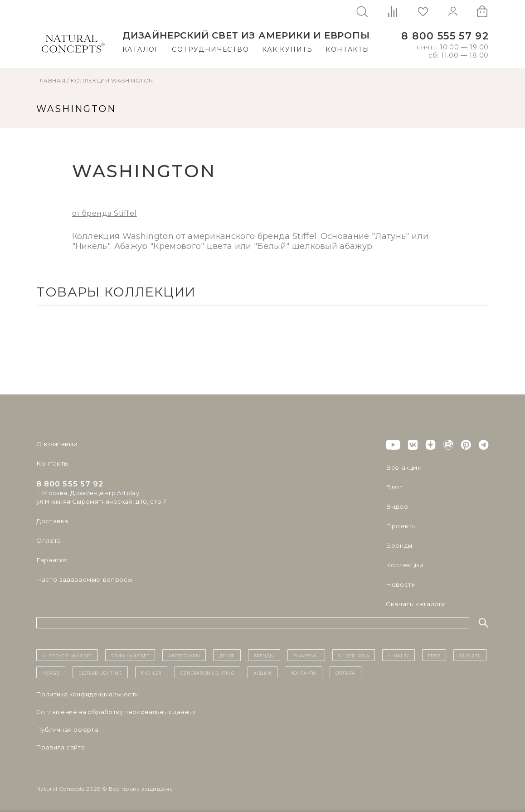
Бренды (398, 545)
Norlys (51, 672)
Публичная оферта (67, 729)
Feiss (434, 655)
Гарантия (51, 560)
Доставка (52, 521)
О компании (56, 444)
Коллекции (90, 80)
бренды (264, 655)
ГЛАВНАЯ (51, 80)
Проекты (401, 526)
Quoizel (470, 655)
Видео (396, 506)
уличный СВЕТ (130, 655)
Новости (400, 584)
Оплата (48, 540)
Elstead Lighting (100, 672)
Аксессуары (184, 655)
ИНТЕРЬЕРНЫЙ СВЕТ (67, 655)
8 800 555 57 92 (445, 36)
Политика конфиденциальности (88, 694)
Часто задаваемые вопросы (82, 579)
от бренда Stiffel (105, 213)
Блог (394, 487)
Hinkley (399, 655)
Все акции (402, 467)
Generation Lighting (208, 672)
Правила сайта (61, 747)
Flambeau (306, 655)
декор (227, 655)
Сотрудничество (210, 49)
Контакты (348, 49)
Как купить (287, 49)
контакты (304, 672)
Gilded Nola (354, 655)
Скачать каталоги (414, 604)
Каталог (141, 49)
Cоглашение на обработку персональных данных (116, 712)
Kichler (151, 672)
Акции (262, 672)
